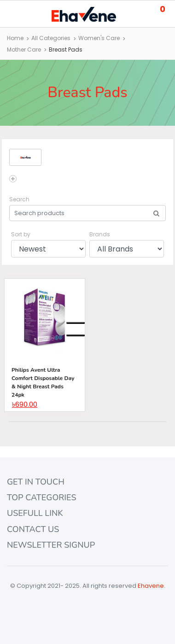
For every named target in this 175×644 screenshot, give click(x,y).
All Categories (51, 38)
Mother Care (24, 50)
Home (15, 38)
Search (19, 199)
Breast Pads (66, 50)
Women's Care (99, 38)
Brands (100, 234)
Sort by (21, 234)
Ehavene (151, 586)
